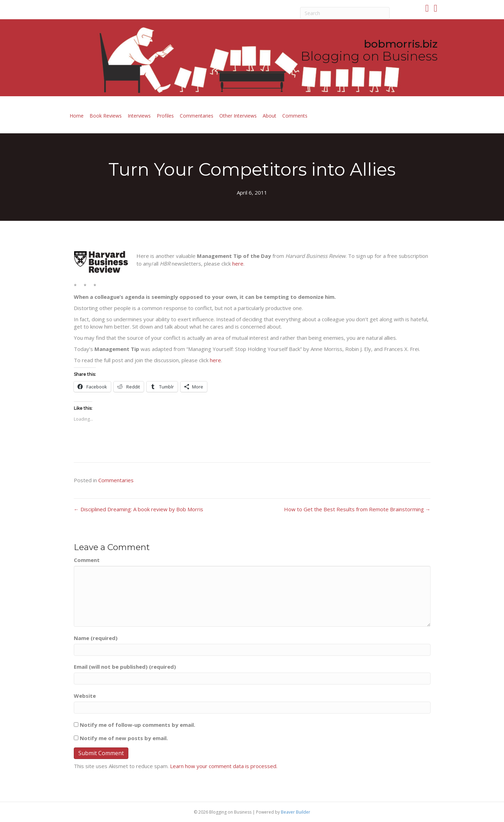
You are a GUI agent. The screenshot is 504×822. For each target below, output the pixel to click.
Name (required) (96, 638)
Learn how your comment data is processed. (224, 766)
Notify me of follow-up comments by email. (137, 725)
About (269, 116)
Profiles (165, 116)
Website (85, 696)
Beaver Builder (296, 812)
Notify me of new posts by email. (124, 738)
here (238, 264)
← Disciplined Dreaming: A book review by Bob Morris (139, 509)
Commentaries (197, 116)
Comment (87, 560)
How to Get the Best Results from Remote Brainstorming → (357, 509)
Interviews (139, 116)
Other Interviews (238, 116)
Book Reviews (106, 116)
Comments (295, 116)
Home (77, 116)
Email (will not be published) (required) (125, 667)
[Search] (345, 13)
